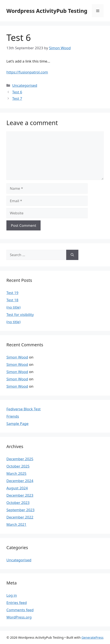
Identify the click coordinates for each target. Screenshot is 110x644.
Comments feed (20, 610)
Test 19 (12, 293)
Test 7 (17, 98)
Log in (12, 595)
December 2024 (20, 481)
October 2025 (18, 466)
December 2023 (20, 495)
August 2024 (17, 488)
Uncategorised (25, 85)
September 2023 (20, 510)
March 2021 (16, 524)
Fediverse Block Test (23, 409)
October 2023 (18, 503)
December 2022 (20, 517)
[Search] (72, 255)
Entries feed (17, 603)
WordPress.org (19, 617)
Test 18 (12, 300)
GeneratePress (92, 637)
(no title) (13, 307)
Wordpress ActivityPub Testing (47, 11)
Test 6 (17, 92)
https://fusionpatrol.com (27, 72)
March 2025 (16, 473)
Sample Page (17, 424)
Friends (13, 416)
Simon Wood (17, 357)
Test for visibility (20, 315)
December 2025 (20, 459)
